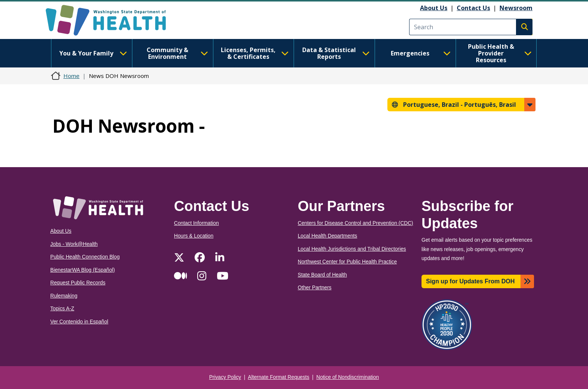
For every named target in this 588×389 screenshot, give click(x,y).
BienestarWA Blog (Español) (82, 270)
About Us (434, 8)
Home (71, 76)
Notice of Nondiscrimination (348, 377)
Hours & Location (194, 236)
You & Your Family (93, 53)
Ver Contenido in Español (79, 322)
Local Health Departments (327, 236)
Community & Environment (177, 53)
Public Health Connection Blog (85, 257)
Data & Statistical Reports (336, 53)
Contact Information (196, 223)
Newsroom (516, 8)
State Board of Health (322, 275)
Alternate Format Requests (279, 377)
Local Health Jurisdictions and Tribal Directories (352, 249)
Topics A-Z (62, 309)
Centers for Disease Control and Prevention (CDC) (355, 223)
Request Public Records (78, 283)
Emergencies (421, 53)
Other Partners (315, 288)
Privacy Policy (225, 377)
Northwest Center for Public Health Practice (347, 262)
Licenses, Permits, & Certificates (255, 53)
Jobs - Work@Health (74, 244)
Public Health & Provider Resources (500, 53)
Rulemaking (64, 296)
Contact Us (473, 8)
